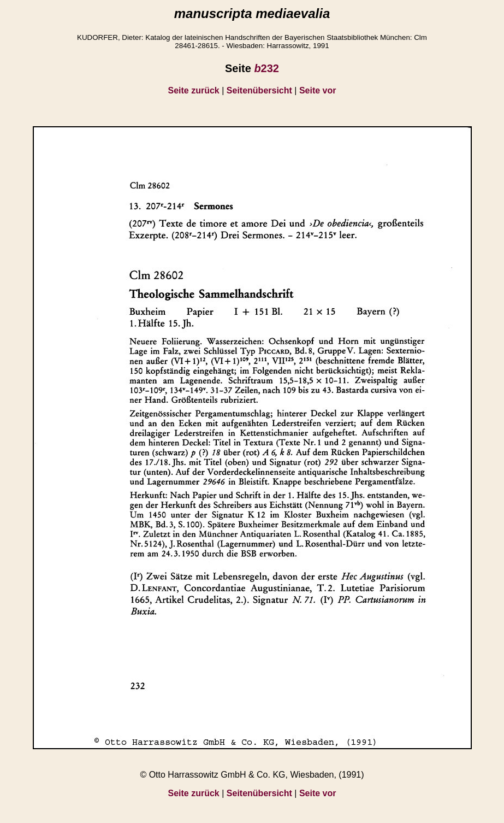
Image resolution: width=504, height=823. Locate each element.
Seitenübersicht (259, 90)
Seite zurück (194, 90)
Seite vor (318, 90)
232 (266, 68)
